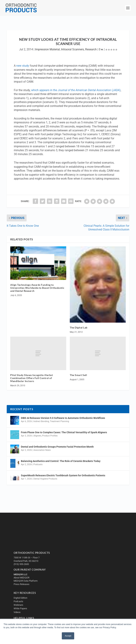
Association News (42, 450)
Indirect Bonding (41, 421)
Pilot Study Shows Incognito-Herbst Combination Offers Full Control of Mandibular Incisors (32, 378)
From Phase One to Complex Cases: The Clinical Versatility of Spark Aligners (64, 432)
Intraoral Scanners (73, 49)
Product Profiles (50, 436)
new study (23, 66)
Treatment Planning (59, 421)
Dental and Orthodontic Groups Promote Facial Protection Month (57, 447)
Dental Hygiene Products (45, 479)
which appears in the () (76, 90)
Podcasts (38, 464)
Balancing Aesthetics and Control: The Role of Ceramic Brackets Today (61, 461)
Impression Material (47, 49)
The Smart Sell (78, 375)
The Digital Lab (79, 327)
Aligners (37, 436)
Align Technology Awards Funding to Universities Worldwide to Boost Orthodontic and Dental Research (37, 288)
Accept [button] (68, 636)
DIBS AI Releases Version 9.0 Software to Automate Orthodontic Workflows (63, 418)
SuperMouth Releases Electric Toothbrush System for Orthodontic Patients (63, 475)
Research (91, 49)
